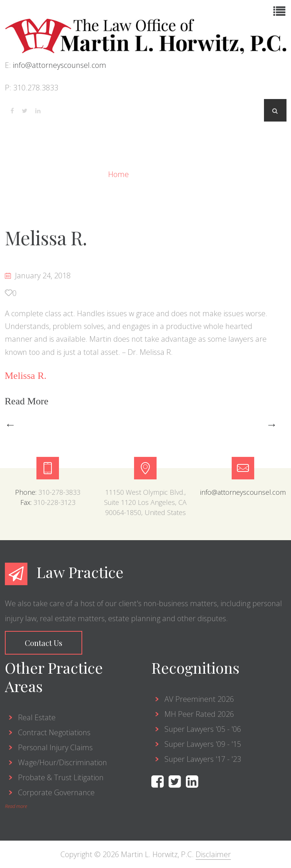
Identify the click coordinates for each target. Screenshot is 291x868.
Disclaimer (213, 854)
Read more (16, 806)
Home (119, 174)
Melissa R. (46, 238)
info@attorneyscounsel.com (60, 65)
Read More (28, 401)
